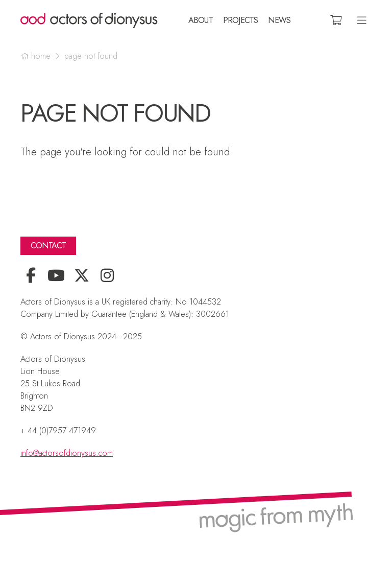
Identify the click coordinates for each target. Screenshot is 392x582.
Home (41, 56)
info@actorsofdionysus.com (67, 453)
